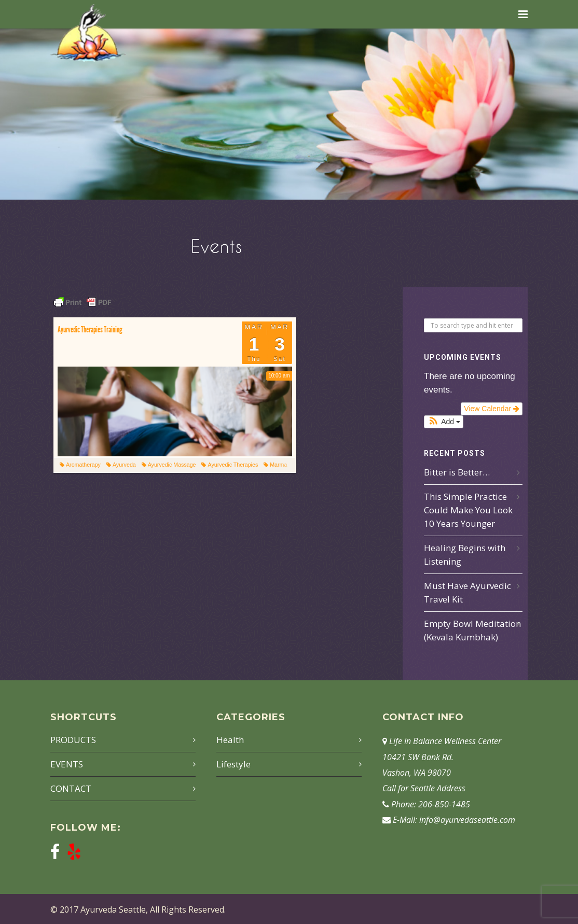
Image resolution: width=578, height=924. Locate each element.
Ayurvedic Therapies (230, 465)
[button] (444, 422)
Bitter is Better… (457, 472)
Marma (275, 465)
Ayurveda (121, 465)
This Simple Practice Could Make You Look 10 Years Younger (468, 510)
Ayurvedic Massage (169, 465)
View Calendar (492, 409)
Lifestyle (233, 764)
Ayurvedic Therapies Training (90, 330)
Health (230, 740)
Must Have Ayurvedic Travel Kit (467, 592)
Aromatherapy (80, 465)
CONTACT (71, 788)
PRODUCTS (73, 740)
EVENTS (67, 764)
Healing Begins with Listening (465, 555)
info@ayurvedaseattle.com (467, 820)
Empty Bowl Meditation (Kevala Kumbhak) (472, 630)
